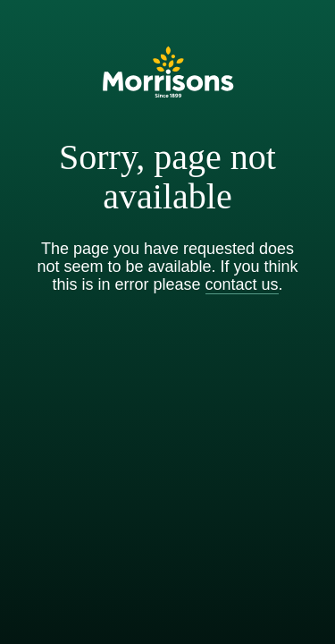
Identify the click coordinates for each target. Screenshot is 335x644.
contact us (242, 284)
